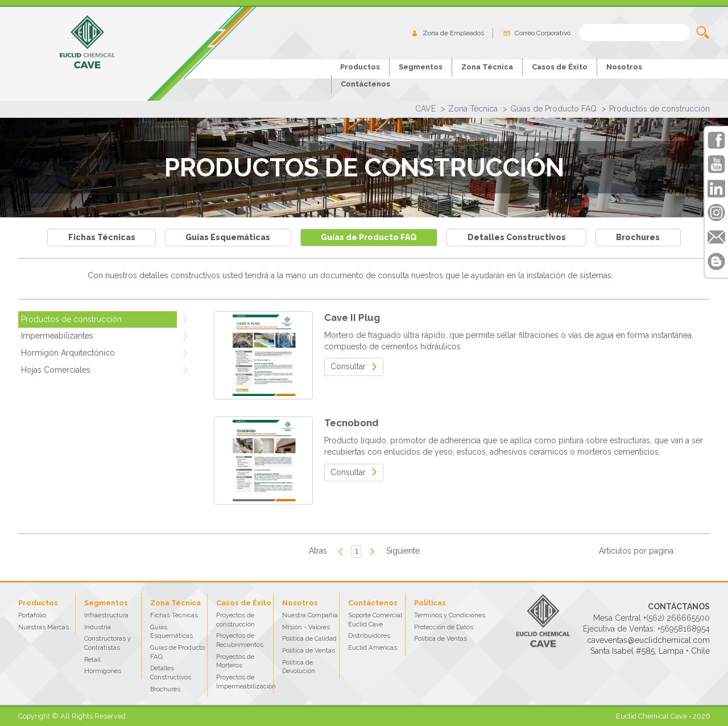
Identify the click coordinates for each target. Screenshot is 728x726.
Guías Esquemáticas (228, 237)
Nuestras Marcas (44, 627)
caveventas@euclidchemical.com (648, 640)
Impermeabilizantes (57, 336)
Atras (318, 551)
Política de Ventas (309, 650)
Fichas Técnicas (102, 237)
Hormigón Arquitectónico (68, 353)
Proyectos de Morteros (235, 661)
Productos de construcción (659, 109)
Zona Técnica (473, 109)
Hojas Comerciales (56, 370)
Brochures (638, 237)
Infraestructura (106, 615)
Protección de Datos (444, 627)
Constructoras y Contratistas (107, 643)
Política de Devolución (299, 667)
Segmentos (421, 67)
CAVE (425, 109)
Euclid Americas (373, 647)
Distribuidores (369, 636)
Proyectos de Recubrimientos (240, 640)
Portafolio (32, 615)
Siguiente (403, 551)
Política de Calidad (309, 638)
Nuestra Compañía (310, 615)
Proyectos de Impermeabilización (246, 682)
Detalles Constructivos (517, 237)
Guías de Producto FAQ (553, 109)
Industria (98, 627)
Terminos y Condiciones (450, 615)
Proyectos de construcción (235, 620)
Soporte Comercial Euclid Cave (375, 620)
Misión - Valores (306, 627)
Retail (92, 659)
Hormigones (103, 671)
